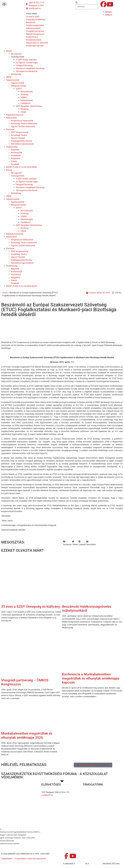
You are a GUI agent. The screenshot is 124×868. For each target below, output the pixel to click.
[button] (87, 3)
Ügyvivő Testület (18, 138)
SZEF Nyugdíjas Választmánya (29, 106)
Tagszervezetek (13, 80)
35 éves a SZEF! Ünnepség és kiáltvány (31, 607)
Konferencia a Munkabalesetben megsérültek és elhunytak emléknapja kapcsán (91, 678)
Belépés (109, 12)
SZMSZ (24, 97)
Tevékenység (12, 147)
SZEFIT (19, 89)
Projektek (15, 164)
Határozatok (11, 118)
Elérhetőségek (27, 100)
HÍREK (9, 77)
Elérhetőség (16, 74)
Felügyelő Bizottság (24, 65)
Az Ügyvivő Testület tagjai (27, 63)
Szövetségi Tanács (19, 135)
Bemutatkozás (27, 92)
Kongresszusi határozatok (22, 121)
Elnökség (25, 95)
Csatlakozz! (26, 103)
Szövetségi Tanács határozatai (24, 124)
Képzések (15, 150)
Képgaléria (15, 158)
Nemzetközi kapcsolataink (22, 144)
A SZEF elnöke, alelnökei (26, 60)
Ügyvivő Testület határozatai (23, 126)
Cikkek (23, 112)
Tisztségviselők (18, 57)
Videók (14, 161)
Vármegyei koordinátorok (27, 71)
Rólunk (9, 51)
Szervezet (10, 129)
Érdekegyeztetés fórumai (22, 141)
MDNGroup (80, 864)
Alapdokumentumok (15, 115)
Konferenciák (17, 153)
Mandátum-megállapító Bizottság (30, 68)
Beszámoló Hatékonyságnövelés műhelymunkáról (87, 609)
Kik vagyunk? (16, 54)
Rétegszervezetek (18, 86)
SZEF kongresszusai (20, 132)
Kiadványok (16, 155)
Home (5, 293)
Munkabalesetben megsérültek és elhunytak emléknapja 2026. (27, 735)
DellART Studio (96, 864)
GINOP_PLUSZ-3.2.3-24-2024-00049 (21, 167)
